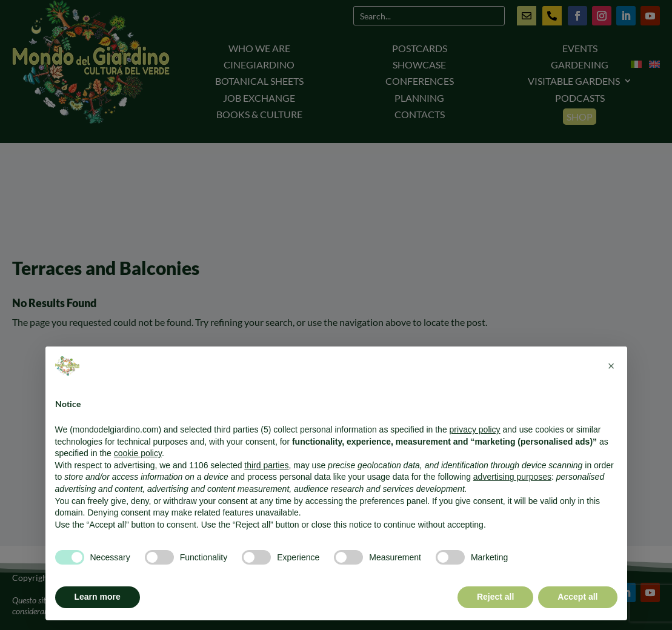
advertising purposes (512, 477)
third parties (266, 465)
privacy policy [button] (475, 429)
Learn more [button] (98, 597)
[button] (611, 366)
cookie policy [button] (138, 453)
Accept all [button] (577, 597)
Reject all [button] (495, 597)
